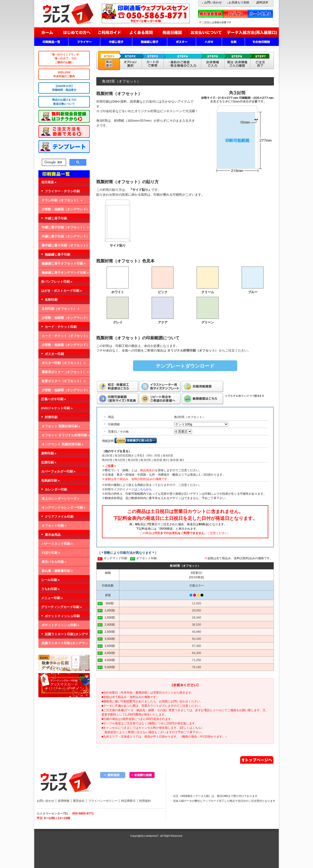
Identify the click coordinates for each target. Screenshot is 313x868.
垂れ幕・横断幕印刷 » (57, 571)
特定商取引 (128, 801)
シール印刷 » (50, 580)
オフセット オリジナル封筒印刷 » (66, 435)
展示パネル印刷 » (54, 562)
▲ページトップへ (257, 759)
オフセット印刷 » (54, 526)
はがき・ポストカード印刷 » (61, 291)
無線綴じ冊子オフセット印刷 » (64, 263)
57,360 (196, 646)
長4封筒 (168, 456)
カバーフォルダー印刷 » (58, 471)
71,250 (196, 660)
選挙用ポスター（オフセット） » (65, 372)
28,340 (196, 618)
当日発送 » (49, 182)
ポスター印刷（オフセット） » (64, 363)
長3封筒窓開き (124, 456)
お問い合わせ (213, 2)
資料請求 (262, 2)
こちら (197, 728)
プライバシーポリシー (103, 801)
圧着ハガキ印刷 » (54, 399)
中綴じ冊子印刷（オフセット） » (65, 227)
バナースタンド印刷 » (57, 544)
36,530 (196, 625)
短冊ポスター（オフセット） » (64, 381)
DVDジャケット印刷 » (57, 408)
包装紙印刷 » (50, 480)
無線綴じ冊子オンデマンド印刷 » (65, 273)
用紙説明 (108, 441)
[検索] (53, 162)
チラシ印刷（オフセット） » (62, 200)
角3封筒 (146, 460)
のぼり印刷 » (51, 553)
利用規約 (145, 801)
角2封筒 (133, 460)
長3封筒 (107, 456)
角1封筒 (120, 460)
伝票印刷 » (49, 462)
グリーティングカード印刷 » (61, 607)
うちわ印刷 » (50, 589)
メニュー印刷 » (52, 598)
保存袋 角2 (177, 460)
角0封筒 (107, 460)
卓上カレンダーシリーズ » (60, 498)
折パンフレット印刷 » (57, 282)
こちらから (145, 489)
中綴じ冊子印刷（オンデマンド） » (64, 238)
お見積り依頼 (142, 775)
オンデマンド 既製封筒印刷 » (62, 444)
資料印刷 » (49, 453)
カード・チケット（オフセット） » (64, 337)
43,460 (196, 632)
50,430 (196, 639)
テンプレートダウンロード (185, 366)
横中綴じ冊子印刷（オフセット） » (64, 247)
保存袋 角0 (160, 460)
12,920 (196, 603)
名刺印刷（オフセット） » (60, 309)
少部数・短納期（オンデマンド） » (64, 211)
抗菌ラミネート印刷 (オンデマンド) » (63, 644)
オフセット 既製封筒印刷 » (61, 426)
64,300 (196, 653)
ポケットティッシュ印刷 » (60, 625)
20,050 (196, 611)
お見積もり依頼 (239, 2)
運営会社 (79, 801)
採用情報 (64, 801)
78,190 (196, 667)
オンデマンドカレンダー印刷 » (64, 508)
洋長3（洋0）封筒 (148, 456)
